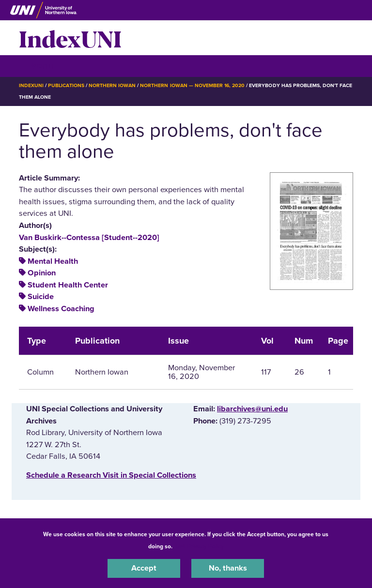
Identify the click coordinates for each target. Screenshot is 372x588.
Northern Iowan (112, 85)
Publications (66, 85)
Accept (144, 568)
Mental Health (53, 261)
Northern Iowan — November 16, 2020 (192, 85)
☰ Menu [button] (36, 66)
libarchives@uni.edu (252, 409)
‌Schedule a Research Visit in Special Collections (111, 475)
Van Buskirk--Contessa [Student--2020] (89, 238)
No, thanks (228, 568)
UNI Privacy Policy (200, 546)
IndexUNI (70, 38)
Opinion (42, 273)
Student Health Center (68, 285)
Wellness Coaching (61, 309)
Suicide (41, 297)
